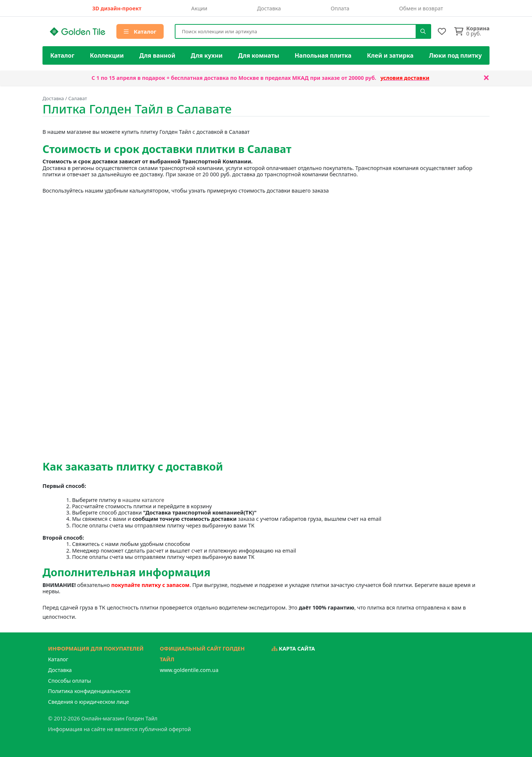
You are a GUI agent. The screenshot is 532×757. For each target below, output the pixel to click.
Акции (199, 8)
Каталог (140, 31)
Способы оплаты (69, 681)
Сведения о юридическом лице (88, 702)
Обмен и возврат (421, 8)
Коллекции (107, 55)
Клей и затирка (390, 55)
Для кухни (207, 55)
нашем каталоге (143, 500)
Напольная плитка (323, 55)
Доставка (269, 8)
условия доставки (405, 78)
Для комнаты (258, 55)
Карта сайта (293, 649)
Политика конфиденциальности (89, 691)
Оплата (340, 8)
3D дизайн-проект (117, 8)
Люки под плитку (455, 55)
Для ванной (157, 55)
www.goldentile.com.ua (189, 670)
